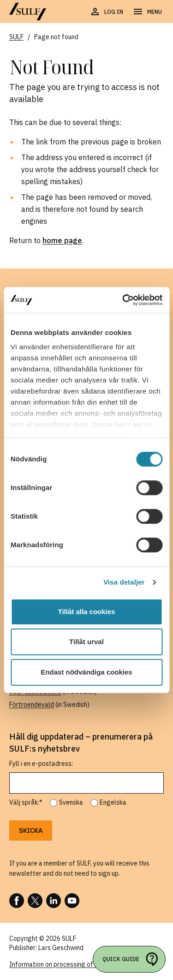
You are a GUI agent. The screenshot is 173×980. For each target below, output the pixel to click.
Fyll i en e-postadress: (41, 764)
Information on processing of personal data (72, 964)
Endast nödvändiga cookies (86, 672)
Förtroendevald (32, 705)
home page (62, 240)
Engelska (113, 802)
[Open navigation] (147, 12)
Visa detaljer (124, 582)
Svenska (71, 802)
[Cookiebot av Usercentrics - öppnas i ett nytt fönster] (123, 300)
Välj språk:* (26, 802)
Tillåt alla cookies (87, 612)
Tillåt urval (86, 642)
